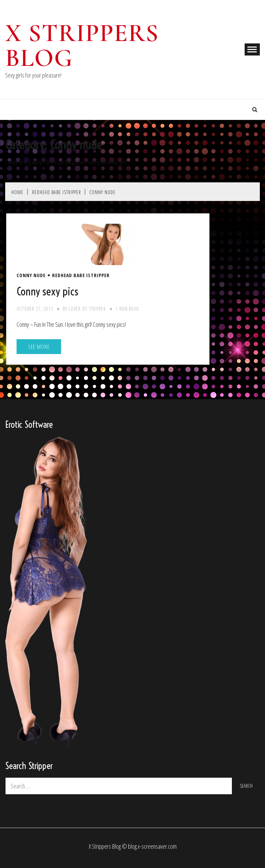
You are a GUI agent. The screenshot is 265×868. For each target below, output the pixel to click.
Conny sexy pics (47, 291)
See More (39, 347)
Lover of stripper (87, 309)
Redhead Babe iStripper (81, 275)
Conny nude (31, 275)
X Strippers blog (82, 46)
